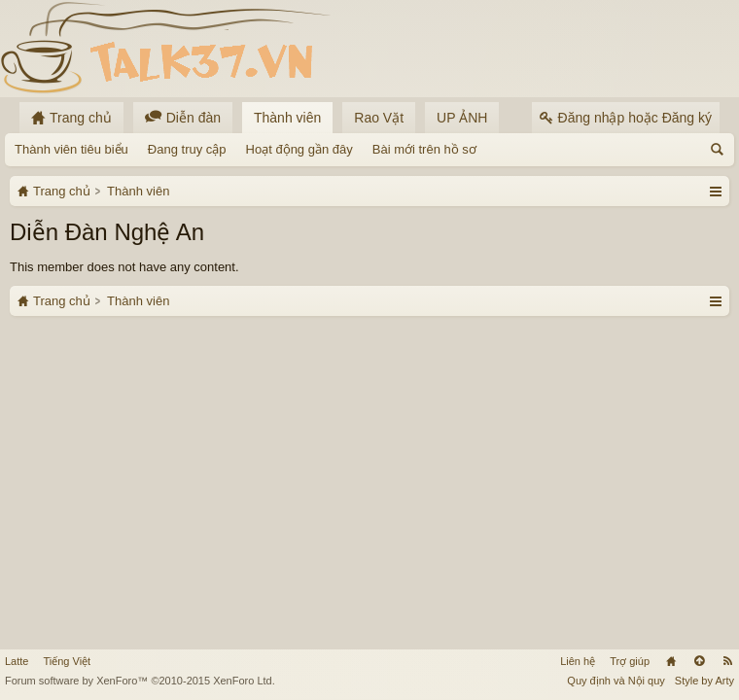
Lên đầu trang (699, 661)
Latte (17, 661)
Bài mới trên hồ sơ (424, 149)
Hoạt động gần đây (299, 149)
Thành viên (287, 118)
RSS (727, 661)
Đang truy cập (187, 149)
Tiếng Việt (67, 661)
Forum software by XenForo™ (140, 681)
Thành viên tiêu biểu (71, 149)
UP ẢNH (462, 118)
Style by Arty (704, 681)
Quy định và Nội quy (616, 681)
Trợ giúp (630, 661)
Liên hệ (578, 661)
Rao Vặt (379, 118)
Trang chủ (671, 661)
